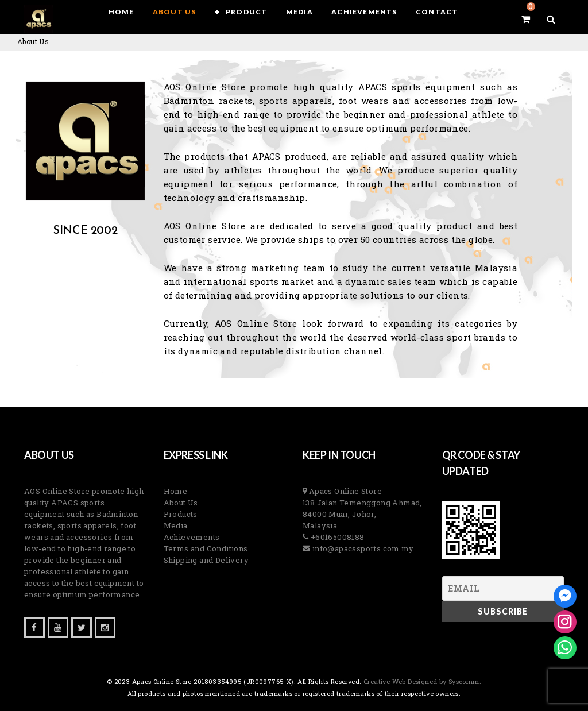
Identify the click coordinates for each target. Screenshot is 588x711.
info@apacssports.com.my (362, 548)
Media (176, 525)
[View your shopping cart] (526, 19)
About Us (181, 503)
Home (176, 491)
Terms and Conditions (206, 548)
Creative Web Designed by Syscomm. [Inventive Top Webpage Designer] (422, 681)
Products (181, 514)
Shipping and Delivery (206, 560)
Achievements (192, 537)
